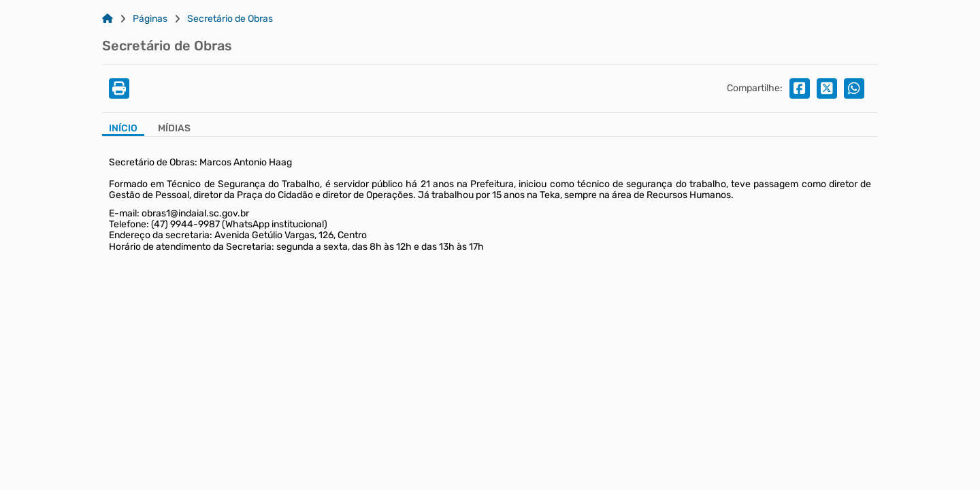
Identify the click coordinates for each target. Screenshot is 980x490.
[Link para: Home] (108, 19)
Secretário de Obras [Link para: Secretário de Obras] (230, 19)
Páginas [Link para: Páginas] (150, 19)
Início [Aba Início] (123, 129)
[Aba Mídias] (174, 130)
